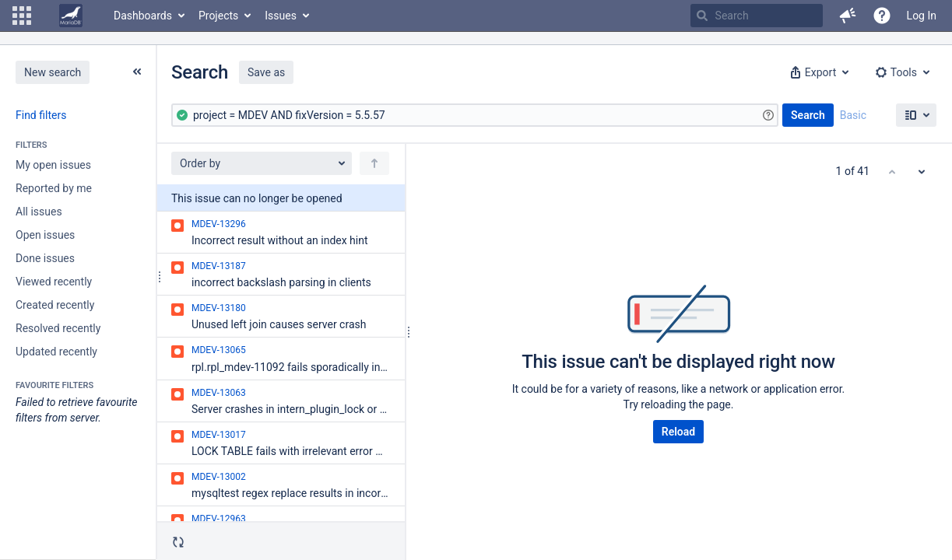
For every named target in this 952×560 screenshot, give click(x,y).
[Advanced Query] (475, 115)
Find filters (41, 115)
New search (53, 72)
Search (808, 115)
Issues (281, 16)
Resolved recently (58, 328)
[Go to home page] (71, 16)
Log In (922, 16)
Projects (218, 16)
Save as (266, 72)
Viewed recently (54, 282)
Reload (678, 432)
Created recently (55, 305)
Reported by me (54, 188)
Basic (853, 115)
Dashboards (143, 16)
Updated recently (56, 352)
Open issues (45, 235)
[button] (22, 16)
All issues (39, 212)
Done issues (45, 258)
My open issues (53, 165)
